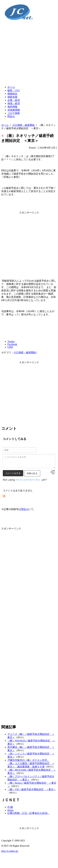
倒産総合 (12, 94)
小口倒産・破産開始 (24, 125)
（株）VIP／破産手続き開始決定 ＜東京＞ (32, 789)
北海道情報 (14, 110)
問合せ (11, 116)
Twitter (11, 341)
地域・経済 (14, 103)
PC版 (10, 807)
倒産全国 (12, 97)
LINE (10, 347)
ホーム (11, 87)
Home (10, 810)
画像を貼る (32, 473)
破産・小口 (14, 90)
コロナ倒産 (14, 113)
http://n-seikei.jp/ (10, 851)
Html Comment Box (28, 480)
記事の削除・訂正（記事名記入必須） (28, 813)
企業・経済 (14, 100)
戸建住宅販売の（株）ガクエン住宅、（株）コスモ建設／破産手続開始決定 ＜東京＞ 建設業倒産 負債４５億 (31, 763)
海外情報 (12, 107)
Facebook (13, 344)
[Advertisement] (29, 54)
